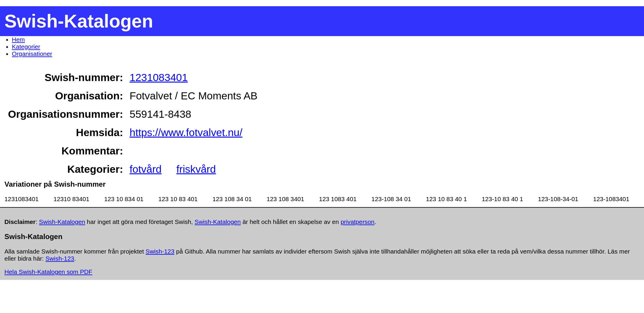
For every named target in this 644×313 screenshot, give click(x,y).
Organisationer (32, 54)
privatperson (357, 222)
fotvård (146, 169)
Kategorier (26, 47)
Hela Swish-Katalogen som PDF (48, 272)
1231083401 (159, 77)
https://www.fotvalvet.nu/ (186, 132)
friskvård (196, 169)
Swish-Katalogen (62, 222)
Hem (18, 39)
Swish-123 (160, 251)
